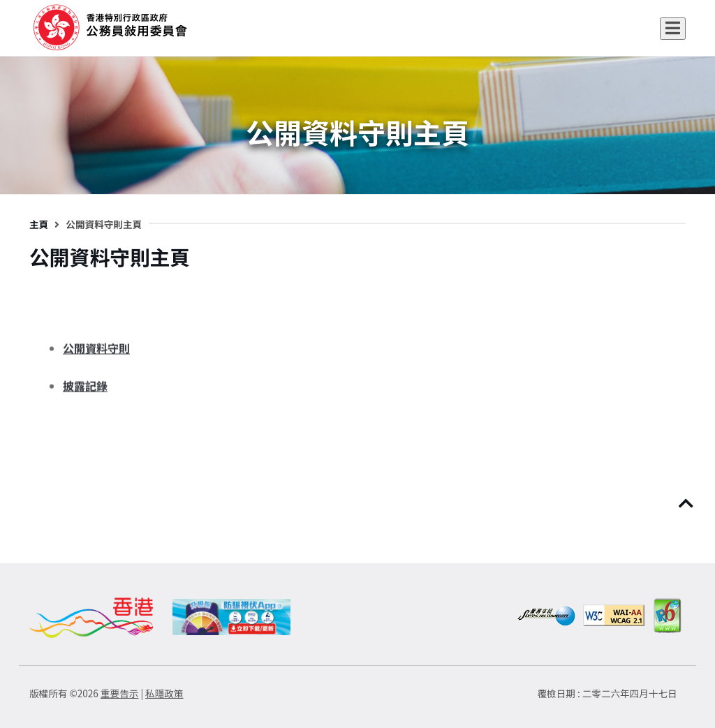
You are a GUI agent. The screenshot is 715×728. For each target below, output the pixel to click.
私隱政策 (164, 693)
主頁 (39, 224)
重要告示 (119, 693)
